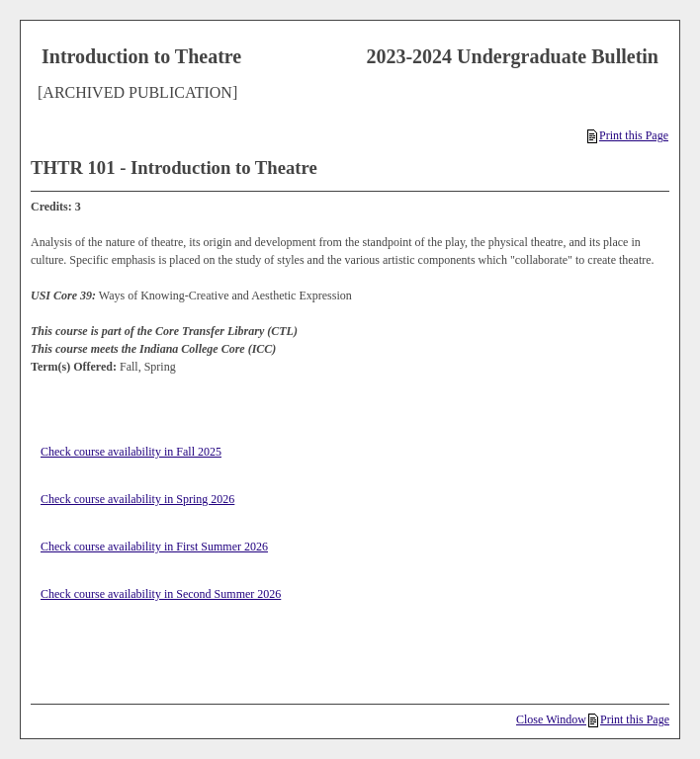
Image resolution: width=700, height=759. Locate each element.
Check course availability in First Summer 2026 (154, 547)
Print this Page (628, 135)
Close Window (551, 719)
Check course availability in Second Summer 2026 (161, 594)
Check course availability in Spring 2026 (137, 499)
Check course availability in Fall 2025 (131, 452)
